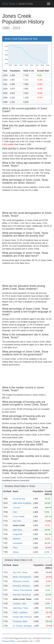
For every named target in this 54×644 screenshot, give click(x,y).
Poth (15, 512)
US (4, 4)
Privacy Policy (8, 641)
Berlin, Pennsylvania (22, 577)
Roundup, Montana (21, 586)
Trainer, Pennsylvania (22, 590)
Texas (12, 4)
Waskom (17, 539)
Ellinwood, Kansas (21, 581)
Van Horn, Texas (20, 572)
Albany (16, 552)
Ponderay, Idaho (20, 621)
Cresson (17, 508)
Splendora (17, 530)
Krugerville (18, 534)
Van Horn (17, 521)
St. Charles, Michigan (22, 626)
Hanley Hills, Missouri (22, 617)
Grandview (18, 543)
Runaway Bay (19, 499)
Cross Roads (19, 516)
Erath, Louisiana (20, 612)
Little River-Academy (22, 503)
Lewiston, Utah (20, 604)
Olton (15, 548)
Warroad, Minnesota (22, 595)
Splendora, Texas (21, 608)
